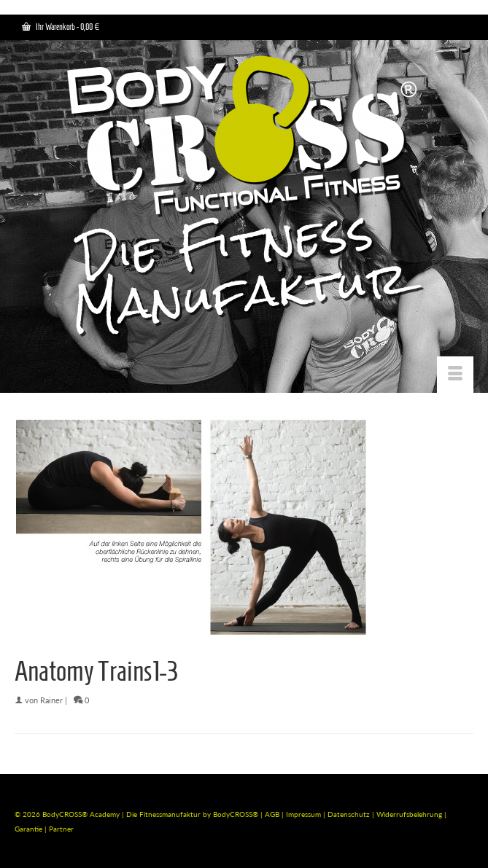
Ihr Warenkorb (61, 27)
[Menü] (455, 375)
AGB (272, 814)
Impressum (303, 814)
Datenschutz (350, 814)
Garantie (30, 829)
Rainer (51, 700)
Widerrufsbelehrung (410, 814)
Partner (61, 829)
